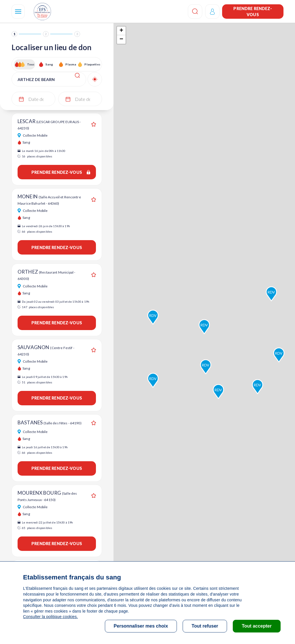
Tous (31, 64)
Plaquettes (92, 64)
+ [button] (121, 31)
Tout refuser (205, 626)
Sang (49, 64)
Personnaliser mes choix (141, 626)
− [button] (121, 39)
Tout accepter (257, 626)
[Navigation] (18, 12)
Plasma (71, 64)
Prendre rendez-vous (253, 12)
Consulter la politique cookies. (50, 617)
